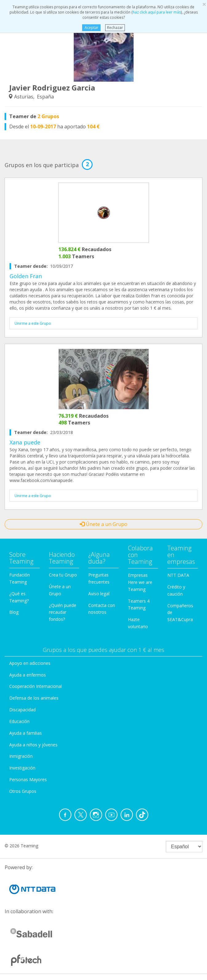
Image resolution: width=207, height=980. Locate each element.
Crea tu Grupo (63, 575)
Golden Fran (26, 276)
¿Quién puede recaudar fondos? (63, 612)
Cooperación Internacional (36, 686)
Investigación (22, 768)
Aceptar (92, 28)
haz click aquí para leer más (157, 12)
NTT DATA (178, 575)
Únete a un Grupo (103, 524)
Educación (19, 721)
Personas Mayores (28, 779)
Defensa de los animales (34, 698)
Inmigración (21, 756)
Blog (14, 612)
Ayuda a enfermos (28, 675)
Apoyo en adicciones (30, 663)
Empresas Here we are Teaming (140, 582)
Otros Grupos (23, 791)
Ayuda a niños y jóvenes (33, 745)
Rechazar (115, 28)
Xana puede (25, 442)
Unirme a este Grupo (33, 323)
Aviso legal (99, 594)
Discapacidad (22, 710)
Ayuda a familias (26, 733)
